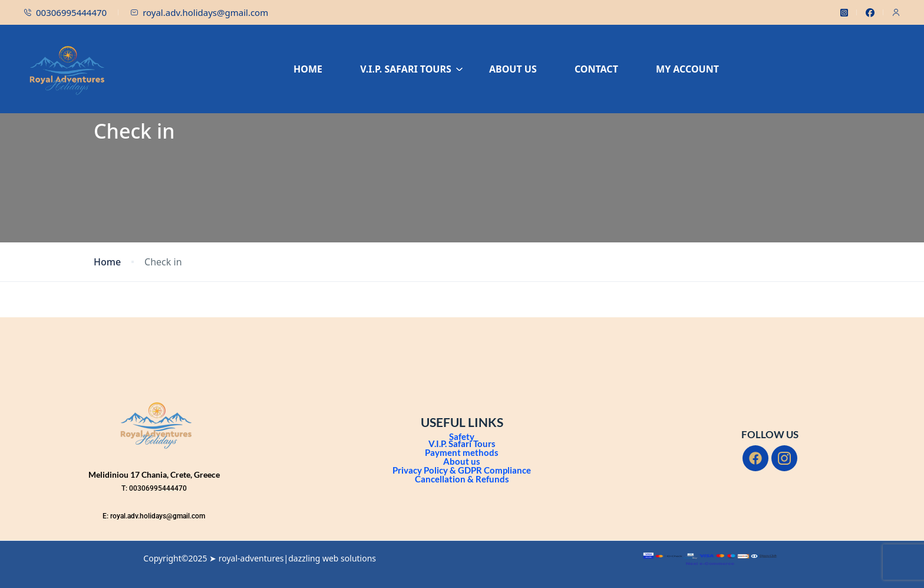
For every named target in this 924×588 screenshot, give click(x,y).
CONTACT (596, 69)
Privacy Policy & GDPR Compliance (462, 470)
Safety (462, 436)
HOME (308, 69)
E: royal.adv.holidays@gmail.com (154, 516)
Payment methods (462, 452)
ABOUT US (513, 69)
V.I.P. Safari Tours (462, 444)
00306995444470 (65, 12)
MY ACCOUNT (687, 69)
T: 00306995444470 (154, 488)
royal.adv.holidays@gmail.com (199, 12)
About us (462, 461)
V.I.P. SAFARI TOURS (412, 69)
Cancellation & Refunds (462, 479)
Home (107, 262)
